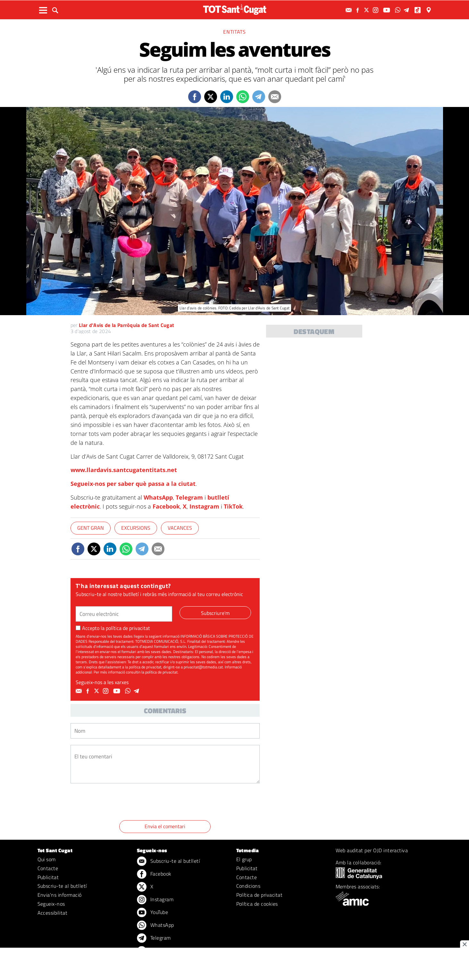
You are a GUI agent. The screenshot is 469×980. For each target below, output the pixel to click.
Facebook (166, 506)
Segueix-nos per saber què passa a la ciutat (133, 484)
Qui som (47, 859)
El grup (244, 859)
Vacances (180, 528)
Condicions (248, 886)
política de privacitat (128, 628)
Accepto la (113, 628)
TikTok (233, 506)
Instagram (204, 506)
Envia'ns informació (60, 895)
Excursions (136, 528)
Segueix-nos (51, 904)
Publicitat (48, 877)
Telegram (189, 497)
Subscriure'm (215, 613)
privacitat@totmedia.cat (203, 667)
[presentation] (119, 803)
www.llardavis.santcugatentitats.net (124, 470)
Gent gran (91, 528)
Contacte (48, 868)
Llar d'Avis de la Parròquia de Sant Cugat (126, 325)
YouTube (153, 913)
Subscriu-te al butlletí (62, 886)
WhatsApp (158, 497)
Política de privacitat (260, 895)
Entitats (234, 32)
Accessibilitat (53, 913)
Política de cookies (257, 904)
